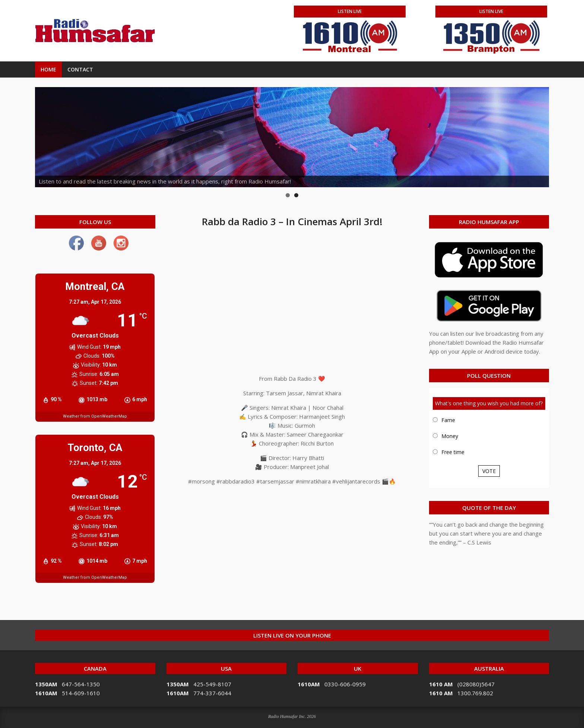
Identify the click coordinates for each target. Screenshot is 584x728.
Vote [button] (489, 471)
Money (450, 436)
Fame (448, 420)
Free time (453, 452)
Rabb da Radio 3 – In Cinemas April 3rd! (292, 221)
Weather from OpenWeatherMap (95, 416)
